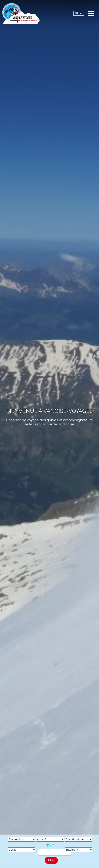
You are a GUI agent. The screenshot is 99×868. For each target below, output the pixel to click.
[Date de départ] (78, 839)
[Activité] (50, 839)
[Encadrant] (78, 850)
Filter (51, 860)
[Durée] (22, 850)
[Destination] (22, 839)
